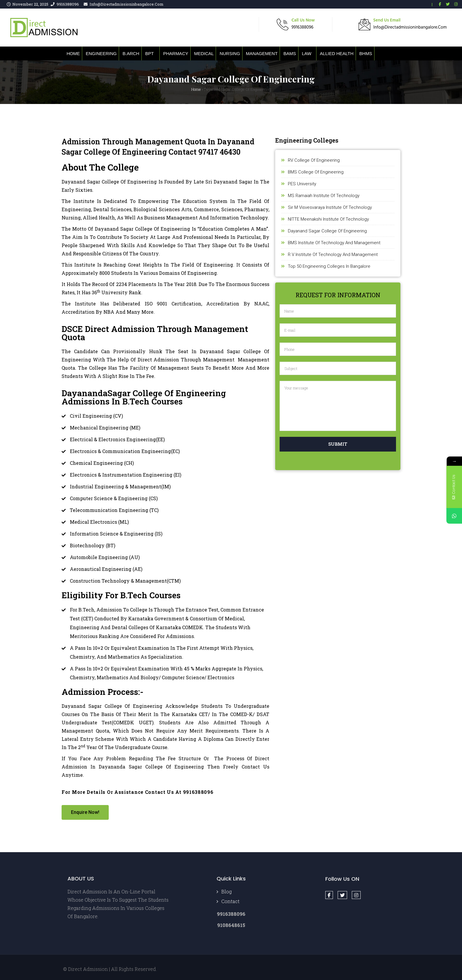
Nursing (230, 53)
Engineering (101, 53)
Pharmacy (176, 53)
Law (307, 53)
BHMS (366, 53)
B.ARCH (131, 53)
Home (73, 53)
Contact (230, 901)
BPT (150, 53)
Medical (204, 53)
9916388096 (68, 4)
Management (262, 53)
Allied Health (337, 53)
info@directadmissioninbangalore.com (127, 4)
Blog (226, 891)
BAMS (290, 53)
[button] (85, 812)
